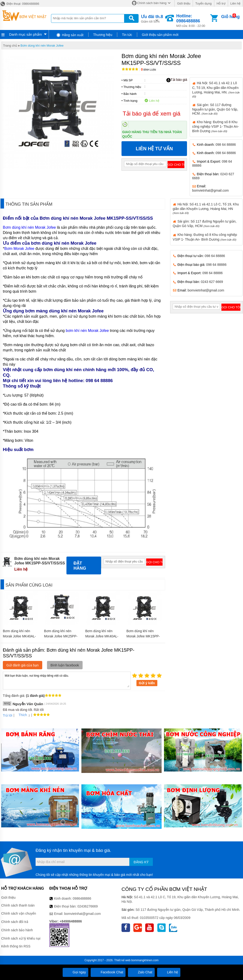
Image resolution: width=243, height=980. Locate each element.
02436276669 (88, 906)
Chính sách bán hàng (152, 3)
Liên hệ (235, 3)
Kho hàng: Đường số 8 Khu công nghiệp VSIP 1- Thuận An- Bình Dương (216, 126)
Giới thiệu (184, 3)
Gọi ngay (75, 972)
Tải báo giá (177, 80)
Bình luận (148, 70)
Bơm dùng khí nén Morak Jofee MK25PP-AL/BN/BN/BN (61, 636)
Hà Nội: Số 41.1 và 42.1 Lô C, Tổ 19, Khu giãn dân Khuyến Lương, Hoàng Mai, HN (206, 208)
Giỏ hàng (230, 17)
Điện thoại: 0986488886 (20, 4)
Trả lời (8, 715)
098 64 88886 (226, 145)
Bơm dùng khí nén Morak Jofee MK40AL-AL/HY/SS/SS (19, 636)
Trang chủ (10, 46)
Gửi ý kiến (147, 683)
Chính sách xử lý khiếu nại (21, 938)
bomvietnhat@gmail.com (210, 190)
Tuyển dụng (203, 3)
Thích (21, 715)
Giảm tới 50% (152, 18)
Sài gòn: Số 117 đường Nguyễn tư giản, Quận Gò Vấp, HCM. (215, 109)
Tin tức (127, 35)
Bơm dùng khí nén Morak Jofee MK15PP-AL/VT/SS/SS (143, 636)
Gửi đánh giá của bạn (23, 665)
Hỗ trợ (221, 3)
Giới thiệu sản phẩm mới (160, 35)
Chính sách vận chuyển (19, 913)
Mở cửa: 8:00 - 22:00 (193, 21)
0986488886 (82, 898)
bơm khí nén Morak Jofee (87, 331)
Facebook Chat (108, 972)
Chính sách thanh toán (18, 905)
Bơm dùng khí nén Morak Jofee (42, 46)
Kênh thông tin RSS (16, 946)
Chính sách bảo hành (17, 930)
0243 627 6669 (212, 282)
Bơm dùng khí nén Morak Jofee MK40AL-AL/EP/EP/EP (102, 636)
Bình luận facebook (65, 665)
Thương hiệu (103, 35)
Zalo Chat (141, 972)
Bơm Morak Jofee (19, 249)
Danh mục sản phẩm (25, 34)
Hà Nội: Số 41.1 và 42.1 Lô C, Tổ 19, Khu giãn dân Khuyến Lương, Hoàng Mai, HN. (216, 89)
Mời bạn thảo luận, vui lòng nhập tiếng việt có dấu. (67, 680)
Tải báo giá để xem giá (152, 114)
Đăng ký (141, 862)
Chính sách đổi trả (15, 922)
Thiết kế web (122, 960)
